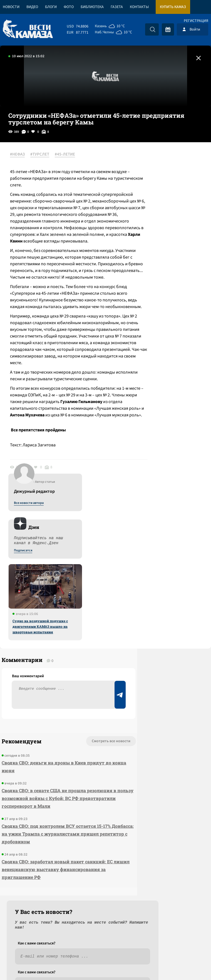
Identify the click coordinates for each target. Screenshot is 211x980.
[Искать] (153, 29)
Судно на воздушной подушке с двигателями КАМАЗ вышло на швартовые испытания (161, 284)
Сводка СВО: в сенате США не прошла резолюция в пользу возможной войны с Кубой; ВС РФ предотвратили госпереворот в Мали (43, 758)
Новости (11, 7)
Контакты (139, 7)
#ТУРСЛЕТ (44, 155)
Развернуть (106, 943)
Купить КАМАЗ (173, 7)
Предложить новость (156, 715)
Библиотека (92, 7)
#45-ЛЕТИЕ (69, 155)
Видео (32, 7)
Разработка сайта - (190, 964)
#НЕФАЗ (21, 155)
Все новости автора (149, 161)
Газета (117, 7)
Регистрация (196, 21)
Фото (69, 7)
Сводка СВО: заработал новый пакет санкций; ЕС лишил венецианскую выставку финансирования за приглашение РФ (41, 844)
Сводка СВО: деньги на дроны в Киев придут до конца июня (42, 722)
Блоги (51, 7)
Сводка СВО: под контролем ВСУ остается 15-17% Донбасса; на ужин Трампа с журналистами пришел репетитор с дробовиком (39, 801)
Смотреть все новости (61, 697)
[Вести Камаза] (28, 29)
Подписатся (144, 208)
